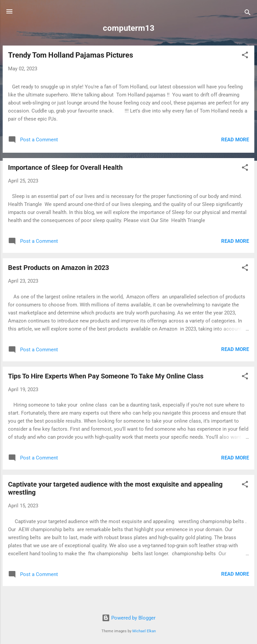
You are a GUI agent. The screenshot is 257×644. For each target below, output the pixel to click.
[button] (245, 56)
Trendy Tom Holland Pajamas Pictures (71, 55)
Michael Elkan (144, 631)
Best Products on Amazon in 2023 (58, 268)
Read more (235, 140)
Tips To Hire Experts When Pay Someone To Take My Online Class (106, 376)
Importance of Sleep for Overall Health (65, 167)
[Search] (248, 14)
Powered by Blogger (129, 618)
